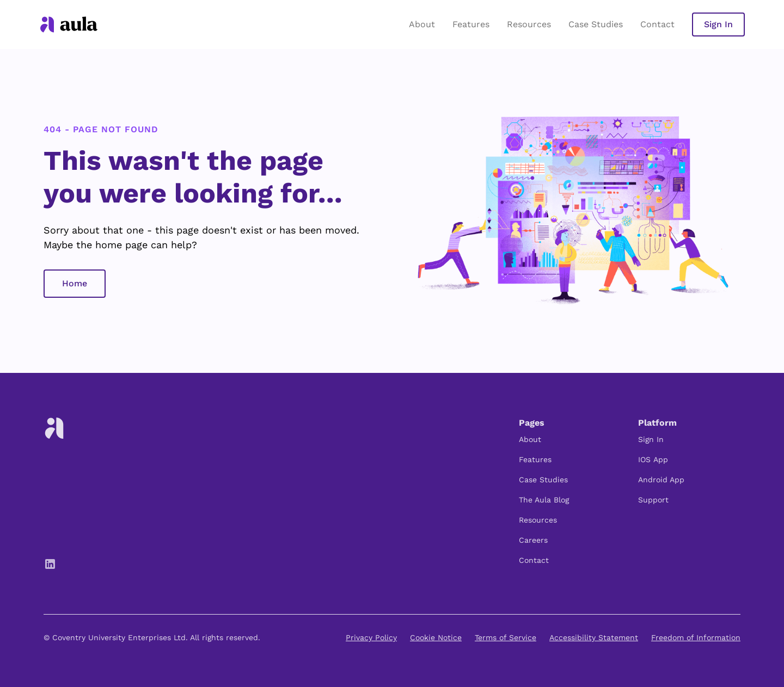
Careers (533, 540)
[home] (69, 24)
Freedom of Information (696, 637)
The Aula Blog (544, 500)
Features (471, 24)
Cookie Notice (436, 637)
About (422, 24)
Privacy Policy (371, 637)
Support (653, 500)
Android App (661, 480)
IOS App (653, 459)
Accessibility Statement (594, 637)
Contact (657, 24)
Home (75, 283)
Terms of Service (506, 637)
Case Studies (596, 24)
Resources (529, 24)
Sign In (718, 24)
